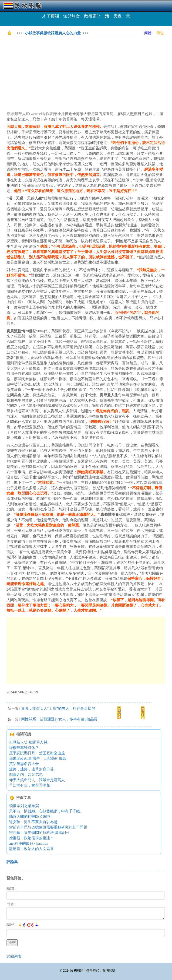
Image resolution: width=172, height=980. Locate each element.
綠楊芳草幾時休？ (24, 748)
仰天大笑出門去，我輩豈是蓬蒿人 (37, 780)
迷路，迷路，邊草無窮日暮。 (33, 769)
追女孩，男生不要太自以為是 (33, 822)
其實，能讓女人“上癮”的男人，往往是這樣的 (58, 708)
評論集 (12, 862)
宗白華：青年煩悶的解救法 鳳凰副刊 (39, 833)
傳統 (160, 33)
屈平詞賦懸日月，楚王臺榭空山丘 (37, 753)
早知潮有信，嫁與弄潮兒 (30, 785)
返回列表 (14, 956)
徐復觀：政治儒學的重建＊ (31, 838)
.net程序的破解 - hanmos (29, 843)
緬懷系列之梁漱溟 (24, 806)
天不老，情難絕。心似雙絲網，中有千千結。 (46, 811)
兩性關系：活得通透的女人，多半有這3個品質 (59, 719)
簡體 (148, 33)
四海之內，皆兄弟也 (26, 775)
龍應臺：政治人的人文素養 (31, 849)
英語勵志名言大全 (24, 764)
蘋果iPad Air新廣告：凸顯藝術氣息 (38, 758)
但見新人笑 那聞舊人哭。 (30, 742)
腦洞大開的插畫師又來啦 (30, 817)
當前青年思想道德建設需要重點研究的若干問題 (48, 827)
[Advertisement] (89, 74)
